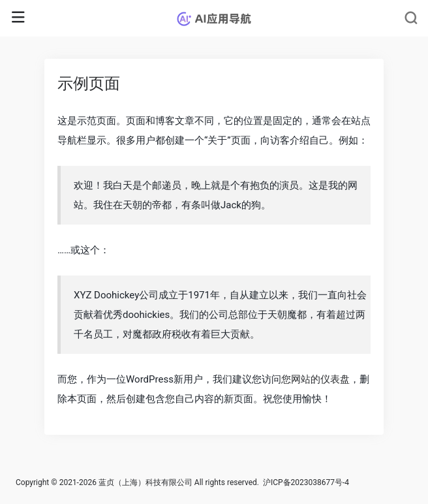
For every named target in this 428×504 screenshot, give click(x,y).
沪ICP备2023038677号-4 (306, 482)
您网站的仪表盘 (315, 379)
